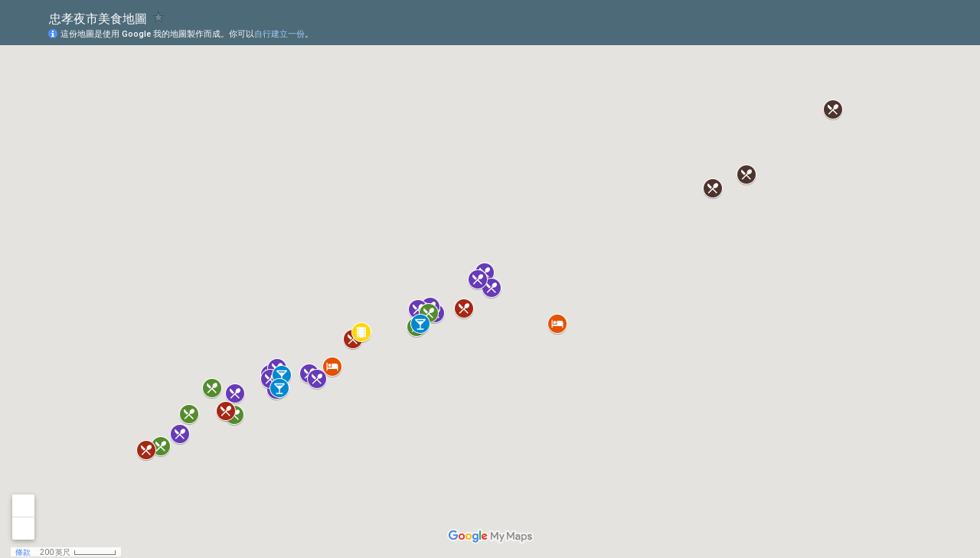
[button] (492, 288)
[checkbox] (159, 17)
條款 (23, 552)
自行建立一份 (279, 34)
